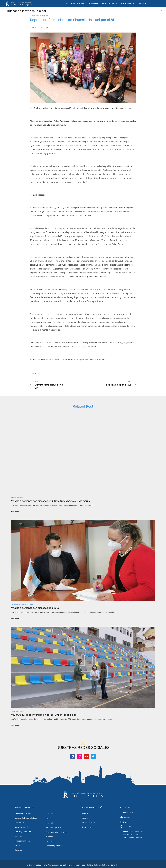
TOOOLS (135, 865)
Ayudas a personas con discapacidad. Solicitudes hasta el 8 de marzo (50, 501)
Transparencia (128, 3)
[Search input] (83, 11)
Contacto (142, 3)
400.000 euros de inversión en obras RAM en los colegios (43, 715)
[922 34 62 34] (121, 813)
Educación (14, 711)
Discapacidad (16, 604)
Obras (27, 711)
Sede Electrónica (109, 3)
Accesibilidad (80, 865)
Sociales (20, 497)
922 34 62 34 (128, 813)
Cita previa (93, 3)
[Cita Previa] (121, 818)
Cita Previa (127, 817)
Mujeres (45, 16)
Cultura (32, 16)
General (39, 16)
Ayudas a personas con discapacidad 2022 (35, 608)
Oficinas (126, 822)
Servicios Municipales (74, 3)
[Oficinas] (121, 822)
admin (34, 27)
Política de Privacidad (96, 865)
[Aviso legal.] (111, 865)
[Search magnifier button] (162, 11)
